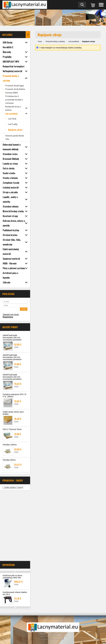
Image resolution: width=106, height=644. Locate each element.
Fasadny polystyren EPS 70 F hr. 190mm (15, 395)
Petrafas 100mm (10, 445)
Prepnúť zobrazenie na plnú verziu (53, 633)
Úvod (40, 42)
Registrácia (8, 317)
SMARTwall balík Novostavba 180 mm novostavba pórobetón (12, 338)
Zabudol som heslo (11, 314)
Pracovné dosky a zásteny (55, 42)
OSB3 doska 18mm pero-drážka (13, 413)
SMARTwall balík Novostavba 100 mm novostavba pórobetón (12, 357)
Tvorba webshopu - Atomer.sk (53, 639)
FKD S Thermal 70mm (12, 429)
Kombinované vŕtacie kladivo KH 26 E (15, 593)
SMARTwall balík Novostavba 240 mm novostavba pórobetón (12, 377)
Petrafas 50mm (9, 460)
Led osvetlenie (74, 42)
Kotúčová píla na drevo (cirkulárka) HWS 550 (12, 577)
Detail (16, 347)
